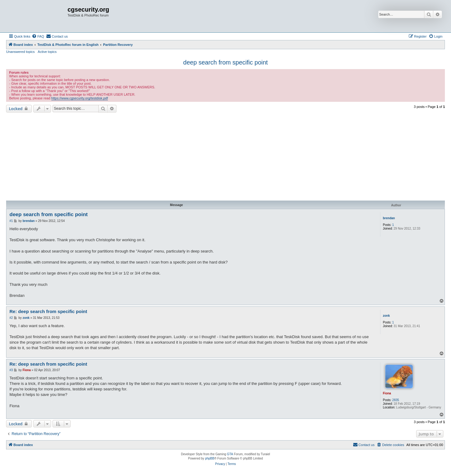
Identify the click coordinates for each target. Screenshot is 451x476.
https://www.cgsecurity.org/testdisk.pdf (80, 98)
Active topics (47, 52)
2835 (396, 400)
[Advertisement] (226, 157)
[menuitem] (38, 36)
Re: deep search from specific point (48, 311)
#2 (11, 318)
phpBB (210, 458)
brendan (389, 218)
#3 (11, 370)
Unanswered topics (20, 52)
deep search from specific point (226, 62)
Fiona (387, 393)
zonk (386, 316)
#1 (11, 221)
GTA (230, 454)
